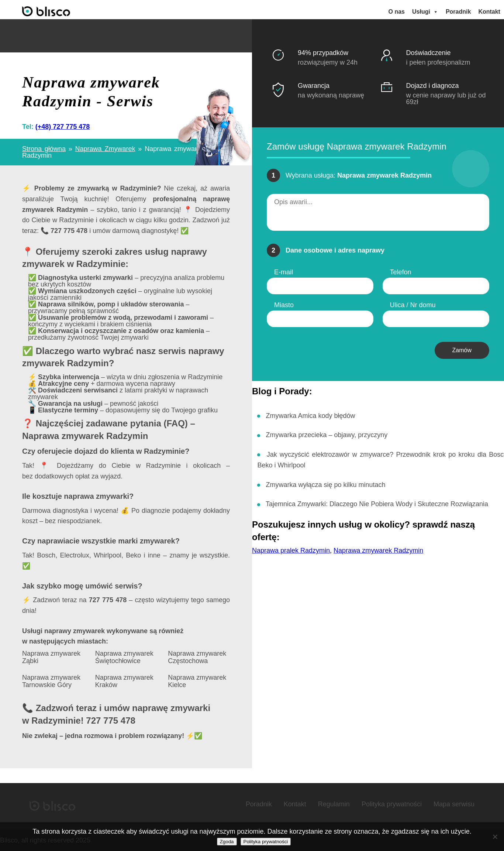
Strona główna (44, 149)
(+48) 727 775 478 (63, 127)
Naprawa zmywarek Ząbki (51, 657)
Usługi (425, 12)
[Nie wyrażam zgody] (495, 837)
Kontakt (489, 12)
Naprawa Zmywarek (105, 149)
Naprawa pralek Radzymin (291, 550)
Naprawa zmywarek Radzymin (378, 550)
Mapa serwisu (454, 804)
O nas (397, 12)
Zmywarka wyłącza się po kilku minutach (325, 485)
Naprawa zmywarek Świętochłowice (124, 657)
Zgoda (227, 842)
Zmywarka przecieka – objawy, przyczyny (327, 435)
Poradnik (458, 12)
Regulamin (334, 804)
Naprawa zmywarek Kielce (197, 681)
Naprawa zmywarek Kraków (124, 681)
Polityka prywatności (392, 804)
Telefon (401, 272)
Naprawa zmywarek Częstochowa (197, 657)
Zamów (462, 350)
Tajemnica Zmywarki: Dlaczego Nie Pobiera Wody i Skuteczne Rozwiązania (377, 504)
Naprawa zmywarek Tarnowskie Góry (51, 681)
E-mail (284, 272)
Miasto (284, 305)
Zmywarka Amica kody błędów (310, 415)
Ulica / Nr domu (413, 305)
